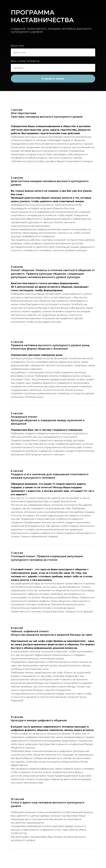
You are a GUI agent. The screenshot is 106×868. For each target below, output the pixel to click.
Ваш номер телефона (25, 61)
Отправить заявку (53, 79)
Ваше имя (17, 46)
